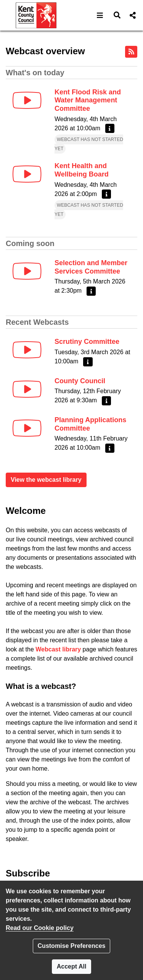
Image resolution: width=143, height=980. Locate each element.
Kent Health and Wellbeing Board (82, 170)
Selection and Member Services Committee (91, 267)
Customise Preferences (72, 946)
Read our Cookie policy (40, 928)
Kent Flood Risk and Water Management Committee (88, 100)
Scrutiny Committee (87, 342)
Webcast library (58, 649)
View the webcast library (46, 480)
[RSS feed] (131, 52)
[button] (100, 15)
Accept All (72, 966)
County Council (80, 381)
